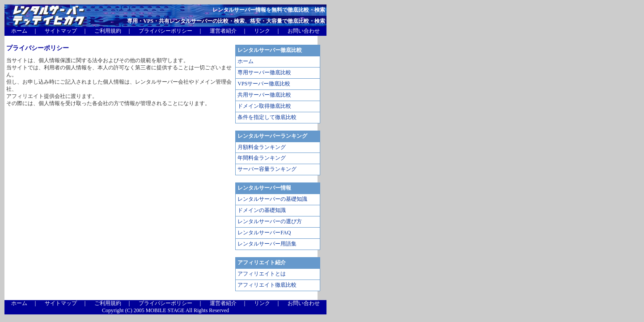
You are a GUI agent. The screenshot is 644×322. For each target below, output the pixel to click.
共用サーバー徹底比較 (264, 95)
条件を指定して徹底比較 (267, 117)
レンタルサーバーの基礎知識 (272, 199)
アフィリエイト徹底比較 (267, 285)
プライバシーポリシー (165, 31)
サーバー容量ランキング (267, 169)
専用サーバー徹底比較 (264, 72)
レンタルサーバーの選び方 (270, 221)
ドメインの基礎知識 (262, 210)
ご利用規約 (108, 31)
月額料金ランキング (262, 147)
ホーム (19, 31)
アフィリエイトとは (262, 274)
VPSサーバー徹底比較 (264, 84)
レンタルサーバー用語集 (267, 244)
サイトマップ (61, 31)
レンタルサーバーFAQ (264, 233)
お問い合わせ (304, 31)
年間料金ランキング (262, 158)
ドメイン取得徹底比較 (264, 106)
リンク (262, 31)
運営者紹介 (223, 31)
